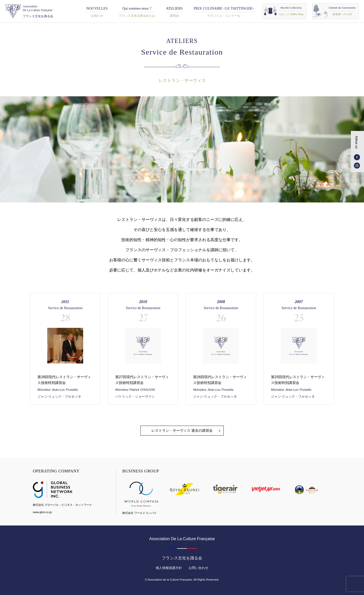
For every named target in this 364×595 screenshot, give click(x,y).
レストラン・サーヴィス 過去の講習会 (182, 430)
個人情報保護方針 (169, 568)
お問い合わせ (198, 568)
